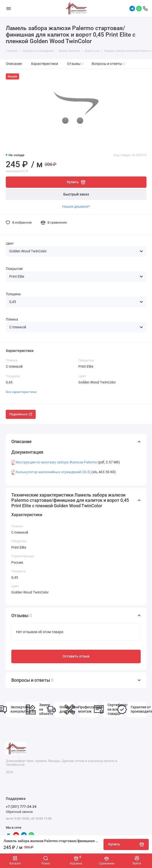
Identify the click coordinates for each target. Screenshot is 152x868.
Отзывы (75, 64)
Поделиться (21, 414)
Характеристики (44, 64)
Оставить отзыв (76, 656)
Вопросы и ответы (109, 64)
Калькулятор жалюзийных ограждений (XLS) (53, 472)
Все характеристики (21, 392)
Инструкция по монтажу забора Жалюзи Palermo (56, 462)
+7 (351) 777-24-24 (21, 807)
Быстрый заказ (76, 194)
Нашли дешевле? (76, 207)
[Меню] (9, 9)
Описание (14, 64)
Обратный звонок (19, 812)
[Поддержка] (145, 9)
